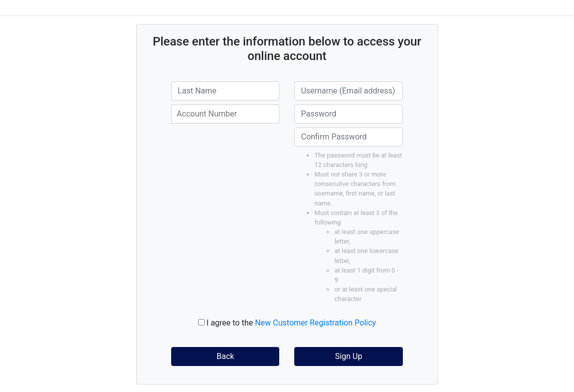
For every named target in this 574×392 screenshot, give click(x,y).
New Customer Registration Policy (315, 323)
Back (225, 356)
